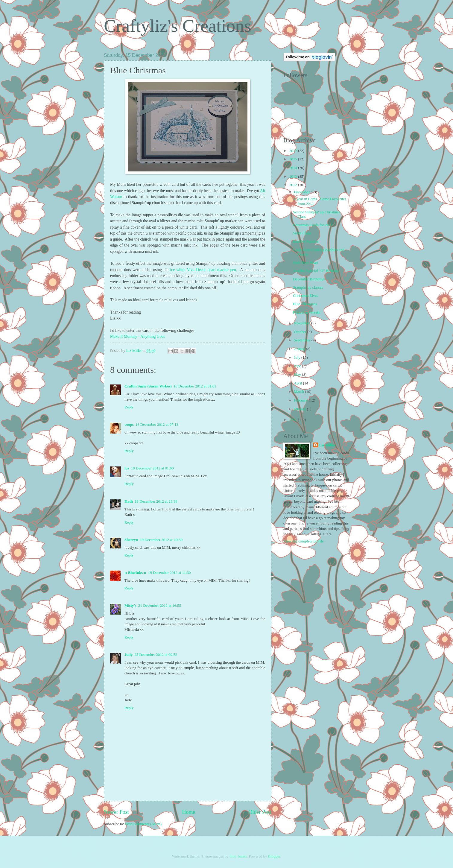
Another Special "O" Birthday (316, 271)
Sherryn (131, 540)
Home (189, 812)
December (302, 192)
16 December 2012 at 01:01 (195, 386)
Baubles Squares (306, 241)
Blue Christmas (305, 304)
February (301, 400)
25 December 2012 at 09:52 (156, 655)
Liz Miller (327, 445)
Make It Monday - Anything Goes (138, 336)
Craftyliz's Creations (177, 26)
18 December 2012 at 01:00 (152, 468)
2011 (294, 420)
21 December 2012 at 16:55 (160, 606)
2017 (294, 151)
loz (127, 468)
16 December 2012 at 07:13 (157, 425)
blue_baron (238, 856)
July (298, 358)
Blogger (274, 856)
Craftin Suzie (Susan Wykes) (148, 386)
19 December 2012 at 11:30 (170, 573)
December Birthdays (309, 279)
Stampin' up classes (308, 288)
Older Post (260, 812)
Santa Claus (302, 233)
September (302, 340)
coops (129, 425)
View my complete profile (304, 541)
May (298, 375)
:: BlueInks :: (135, 573)
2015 (294, 159)
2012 (294, 185)
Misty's (130, 606)
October (301, 332)
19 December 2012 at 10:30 (161, 540)
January (300, 409)
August (300, 349)
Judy (129, 655)
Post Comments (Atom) (143, 824)
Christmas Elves (305, 296)
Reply (129, 407)
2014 (294, 168)
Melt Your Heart (305, 263)
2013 (294, 177)
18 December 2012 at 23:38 (156, 501)
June (298, 366)
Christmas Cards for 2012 (313, 225)
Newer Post (116, 812)
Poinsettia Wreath (307, 312)
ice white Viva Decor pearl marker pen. (203, 270)
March (299, 392)
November (302, 323)
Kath (129, 501)
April (298, 383)
